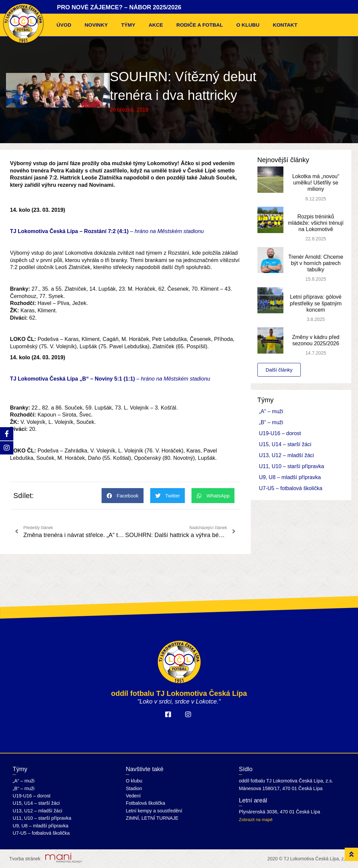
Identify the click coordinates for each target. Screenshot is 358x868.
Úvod (64, 25)
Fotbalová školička (146, 803)
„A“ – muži (271, 411)
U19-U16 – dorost (280, 433)
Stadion (134, 788)
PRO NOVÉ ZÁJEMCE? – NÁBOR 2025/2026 (119, 7)
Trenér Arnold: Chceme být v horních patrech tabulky (316, 263)
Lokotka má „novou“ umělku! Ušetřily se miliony (316, 183)
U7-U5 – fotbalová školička (291, 488)
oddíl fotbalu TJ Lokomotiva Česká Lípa (179, 693)
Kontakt (285, 25)
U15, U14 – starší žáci (285, 444)
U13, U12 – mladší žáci (287, 455)
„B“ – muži (271, 422)
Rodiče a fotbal (200, 25)
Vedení (133, 796)
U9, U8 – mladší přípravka (290, 477)
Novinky (96, 25)
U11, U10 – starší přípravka (292, 466)
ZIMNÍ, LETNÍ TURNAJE (152, 818)
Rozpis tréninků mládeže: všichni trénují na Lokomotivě (316, 223)
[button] (123, 496)
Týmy (128, 25)
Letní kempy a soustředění (154, 811)
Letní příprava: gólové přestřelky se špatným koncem (316, 303)
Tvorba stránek (25, 859)
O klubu (248, 25)
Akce (156, 25)
